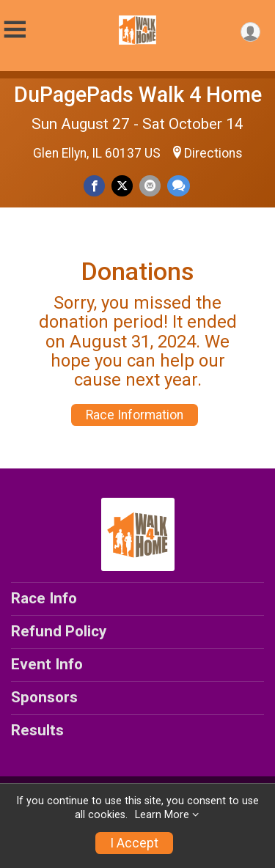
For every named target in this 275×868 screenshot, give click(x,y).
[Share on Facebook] (94, 186)
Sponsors (44, 697)
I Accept (134, 843)
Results (37, 730)
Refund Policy (59, 631)
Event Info (47, 664)
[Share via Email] (150, 186)
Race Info (44, 598)
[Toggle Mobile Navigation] (15, 30)
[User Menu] (250, 32)
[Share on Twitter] (122, 186)
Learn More (162, 815)
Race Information (135, 415)
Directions (213, 153)
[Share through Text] (179, 186)
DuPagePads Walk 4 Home (138, 95)
